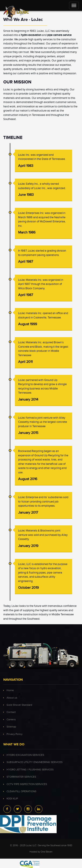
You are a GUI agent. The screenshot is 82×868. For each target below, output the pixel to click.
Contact (11, 712)
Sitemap (11, 727)
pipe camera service (59, 35)
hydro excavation (31, 35)
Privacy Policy (15, 734)
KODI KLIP (12, 799)
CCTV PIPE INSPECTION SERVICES (27, 784)
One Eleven (47, 852)
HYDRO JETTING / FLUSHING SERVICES (30, 770)
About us (12, 698)
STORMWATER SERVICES (21, 777)
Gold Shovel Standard (19, 705)
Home (10, 690)
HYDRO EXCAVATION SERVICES (25, 755)
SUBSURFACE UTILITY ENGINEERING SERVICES (35, 762)
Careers (11, 720)
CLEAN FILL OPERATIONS (21, 791)
